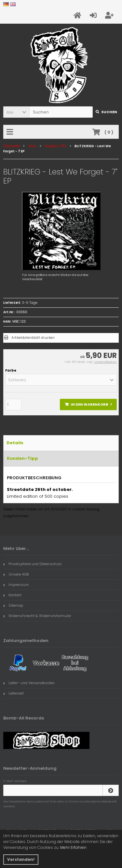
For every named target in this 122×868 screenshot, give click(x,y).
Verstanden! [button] (21, 859)
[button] (16, 112)
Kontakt (12, 595)
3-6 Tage (30, 303)
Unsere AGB (16, 574)
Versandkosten (105, 362)
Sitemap (13, 605)
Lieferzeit (14, 693)
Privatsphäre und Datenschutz (33, 564)
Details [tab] (15, 443)
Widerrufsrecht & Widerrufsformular (37, 616)
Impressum (16, 585)
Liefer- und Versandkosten (29, 683)
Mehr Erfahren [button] (73, 847)
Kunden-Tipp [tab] (22, 458)
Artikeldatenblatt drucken (33, 338)
